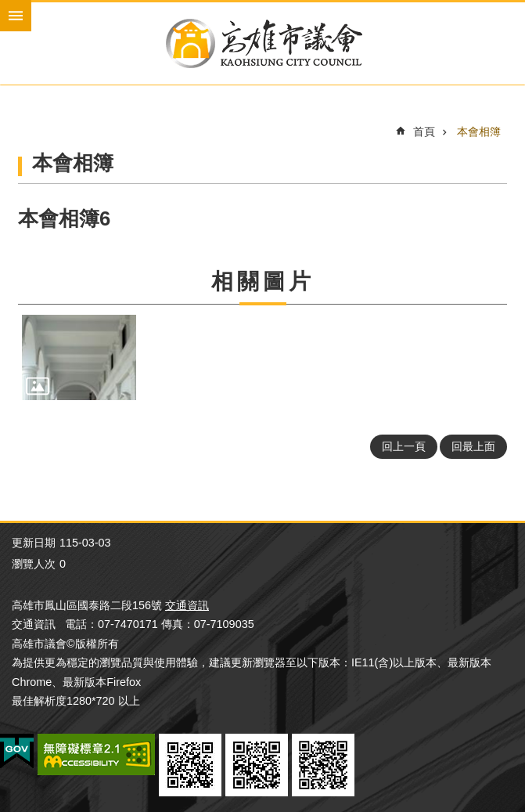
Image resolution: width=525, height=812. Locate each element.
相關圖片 (263, 281)
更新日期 (34, 543)
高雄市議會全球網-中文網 (262, 43)
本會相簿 (479, 132)
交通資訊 (187, 605)
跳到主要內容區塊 (8, 8)
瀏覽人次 (34, 564)
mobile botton (16, 16)
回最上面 (473, 446)
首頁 (424, 132)
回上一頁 (404, 446)
